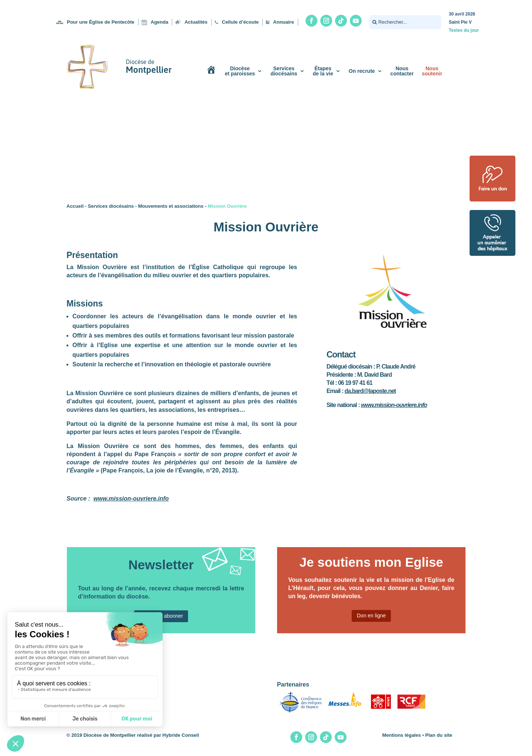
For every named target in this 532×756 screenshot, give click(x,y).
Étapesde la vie (323, 71)
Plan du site (439, 735)
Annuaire (283, 22)
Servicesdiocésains (284, 71)
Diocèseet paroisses (240, 71)
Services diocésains (111, 206)
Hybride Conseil (181, 735)
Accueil (75, 206)
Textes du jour (464, 30)
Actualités (196, 22)
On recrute (362, 71)
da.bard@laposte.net (370, 391)
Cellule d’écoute (241, 22)
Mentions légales (402, 735)
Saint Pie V (460, 22)
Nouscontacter (402, 71)
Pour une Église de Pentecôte (101, 22)
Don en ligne (371, 616)
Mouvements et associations (171, 206)
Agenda (160, 22)
